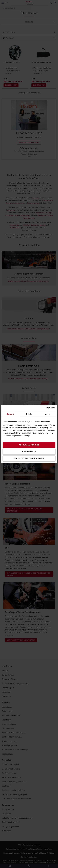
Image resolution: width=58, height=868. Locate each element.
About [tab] (48, 414)
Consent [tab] (10, 414)
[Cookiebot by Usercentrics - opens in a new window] (46, 408)
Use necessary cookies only (29, 458)
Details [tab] (29, 414)
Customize (29, 452)
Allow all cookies (29, 445)
